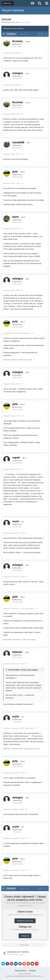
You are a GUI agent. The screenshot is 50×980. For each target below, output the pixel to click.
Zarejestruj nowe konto (25, 921)
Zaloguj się (25, 936)
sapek (16, 457)
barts (16, 217)
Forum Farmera (13, 10)
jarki (17, 22)
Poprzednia (11, 34)
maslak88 (18, 142)
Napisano (12, 53)
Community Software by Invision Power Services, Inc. (25, 976)
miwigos (18, 73)
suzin (16, 521)
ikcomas (18, 41)
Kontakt (32, 971)
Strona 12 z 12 (25, 34)
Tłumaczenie (21, 971)
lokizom (17, 652)
